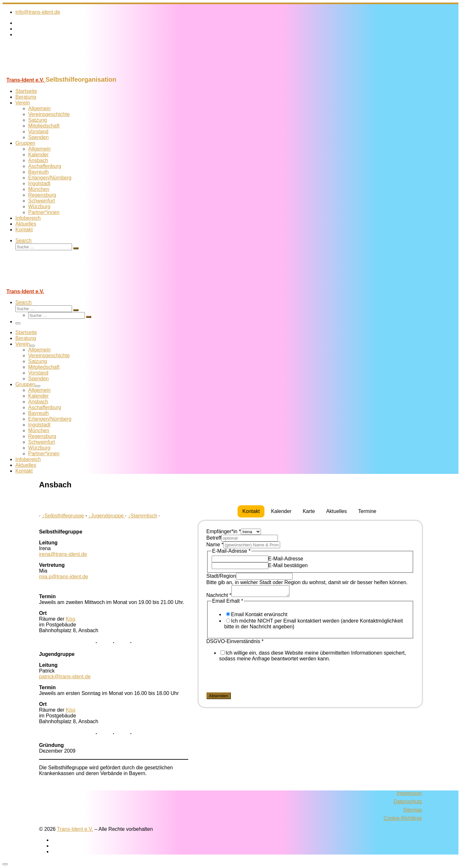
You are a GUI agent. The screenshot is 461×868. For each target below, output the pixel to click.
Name (215, 545)
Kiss (71, 619)
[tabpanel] (310, 615)
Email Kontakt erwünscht (259, 616)
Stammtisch (142, 516)
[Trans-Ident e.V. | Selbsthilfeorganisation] (43, 73)
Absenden (219, 698)
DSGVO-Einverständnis (235, 643)
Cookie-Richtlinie (403, 818)
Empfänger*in (224, 531)
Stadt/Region (221, 576)
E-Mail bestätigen (288, 565)
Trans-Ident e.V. (75, 829)
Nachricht (219, 597)
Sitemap (412, 810)
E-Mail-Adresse (286, 559)
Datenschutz (408, 802)
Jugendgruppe (107, 516)
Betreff (214, 538)
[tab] (251, 511)
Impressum (409, 793)
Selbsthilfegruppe (63, 516)
